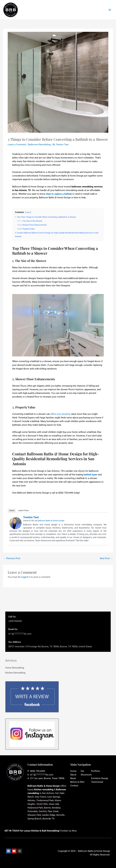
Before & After (77, 782)
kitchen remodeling (44, 790)
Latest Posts (23, 510)
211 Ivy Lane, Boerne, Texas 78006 (47, 778)
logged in (26, 577)
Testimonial (97, 782)
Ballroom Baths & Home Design (51, 521)
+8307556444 (15, 621)
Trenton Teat (31, 517)
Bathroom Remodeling (39, 145)
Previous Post (12, 558)
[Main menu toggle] (110, 10)
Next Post (106, 558)
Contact (74, 786)
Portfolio (96, 771)
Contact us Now (68, 831)
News (73, 778)
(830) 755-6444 (37, 771)
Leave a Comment (17, 145)
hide (28, 212)
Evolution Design (100, 778)
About (12, 510)
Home (73, 771)
